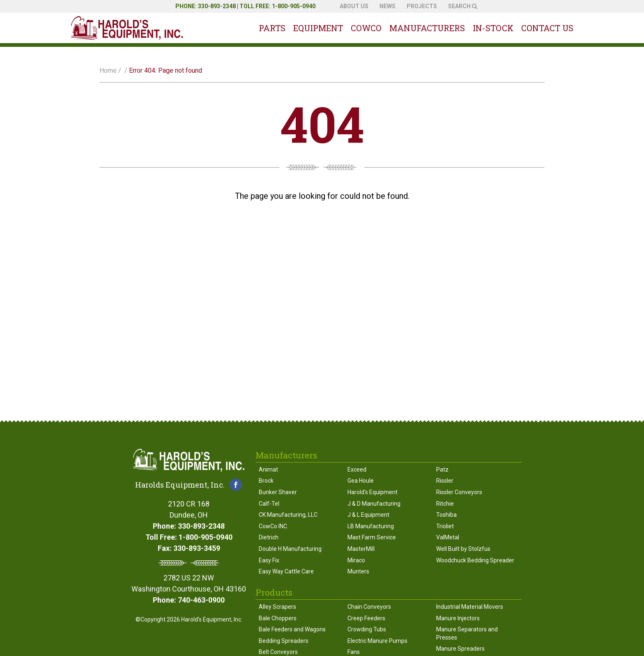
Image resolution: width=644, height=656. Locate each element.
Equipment (318, 28)
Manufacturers (427, 28)
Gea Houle (361, 481)
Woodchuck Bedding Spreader (475, 560)
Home (108, 70)
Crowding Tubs (367, 629)
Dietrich (269, 537)
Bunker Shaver (278, 492)
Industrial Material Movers (470, 607)
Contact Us (547, 28)
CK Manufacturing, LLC (288, 515)
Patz (442, 470)
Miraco (356, 560)
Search (463, 6)
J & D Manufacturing (374, 504)
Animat (268, 470)
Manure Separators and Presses (467, 633)
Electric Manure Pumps (377, 641)
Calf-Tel (269, 504)
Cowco (366, 28)
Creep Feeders (366, 618)
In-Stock (493, 28)
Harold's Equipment (373, 492)
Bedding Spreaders (284, 641)
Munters (358, 571)
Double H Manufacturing (290, 549)
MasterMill (361, 549)
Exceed (357, 470)
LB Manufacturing (371, 526)
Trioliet (445, 526)
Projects (422, 6)
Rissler (445, 481)
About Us (354, 6)
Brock (266, 481)
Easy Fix (269, 560)
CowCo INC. (274, 526)
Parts (272, 28)
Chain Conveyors (369, 607)
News (388, 6)
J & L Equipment (368, 515)
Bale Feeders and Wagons (292, 629)
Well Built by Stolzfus (463, 549)
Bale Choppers (278, 618)
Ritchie (445, 504)
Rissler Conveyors (459, 492)
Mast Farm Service (372, 537)
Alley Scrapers (277, 607)
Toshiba (446, 515)
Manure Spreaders (460, 649)
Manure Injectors (458, 618)
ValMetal (448, 537)
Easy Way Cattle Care (286, 571)
